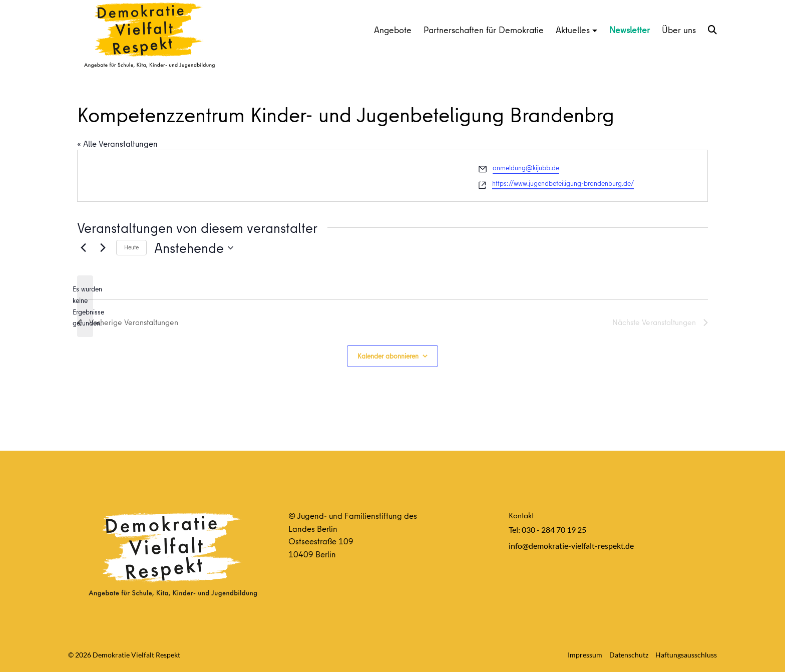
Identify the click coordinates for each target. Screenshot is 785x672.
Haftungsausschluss (686, 655)
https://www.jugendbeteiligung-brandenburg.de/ (563, 183)
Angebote (393, 30)
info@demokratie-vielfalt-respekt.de (571, 546)
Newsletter (630, 30)
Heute (131, 247)
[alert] (85, 306)
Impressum (585, 655)
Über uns (679, 30)
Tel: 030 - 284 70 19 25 (547, 530)
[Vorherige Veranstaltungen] (83, 248)
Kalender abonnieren (388, 356)
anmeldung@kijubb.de (526, 168)
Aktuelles (573, 30)
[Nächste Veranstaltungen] (103, 248)
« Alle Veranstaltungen (117, 143)
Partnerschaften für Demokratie (484, 30)
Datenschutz (629, 655)
